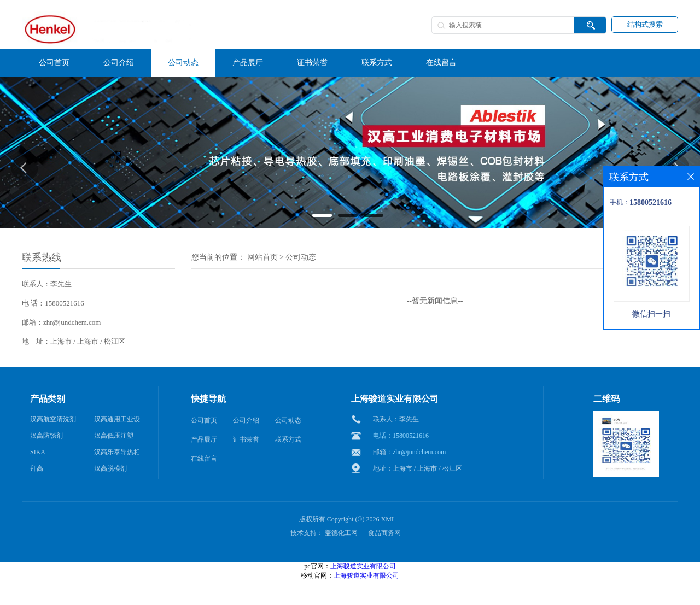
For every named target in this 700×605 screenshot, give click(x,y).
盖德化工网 (341, 533)
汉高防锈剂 (46, 436)
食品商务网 (384, 533)
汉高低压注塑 (114, 436)
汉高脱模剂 (110, 468)
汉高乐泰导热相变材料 (117, 454)
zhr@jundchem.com (419, 452)
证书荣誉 (246, 439)
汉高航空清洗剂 (53, 419)
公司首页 (204, 420)
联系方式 (288, 439)
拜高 (37, 468)
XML (389, 519)
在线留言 (204, 459)
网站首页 (262, 257)
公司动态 (301, 257)
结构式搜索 (645, 24)
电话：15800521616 (401, 436)
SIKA (38, 452)
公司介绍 (246, 420)
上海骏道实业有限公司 (363, 566)
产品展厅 (204, 439)
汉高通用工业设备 (117, 421)
